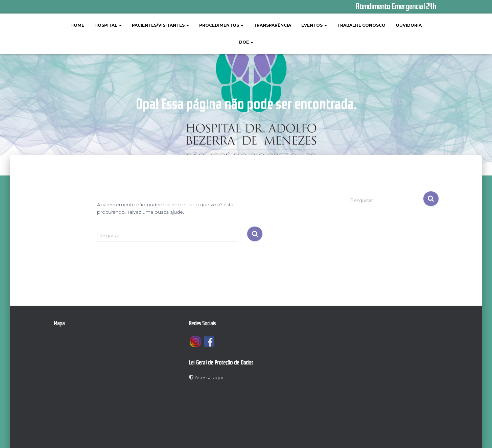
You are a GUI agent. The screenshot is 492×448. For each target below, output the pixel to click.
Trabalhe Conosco (361, 25)
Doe (246, 42)
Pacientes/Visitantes (160, 25)
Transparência (272, 25)
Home (77, 25)
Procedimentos (221, 25)
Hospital (108, 25)
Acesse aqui (206, 377)
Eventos (314, 25)
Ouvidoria (409, 25)
